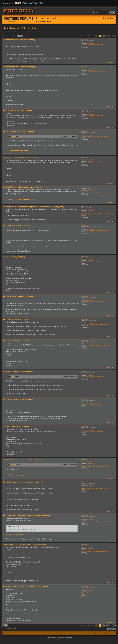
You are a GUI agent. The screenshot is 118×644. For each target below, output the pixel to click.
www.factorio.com (10, 21)
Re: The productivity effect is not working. (19, 131)
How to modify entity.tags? (92, 262)
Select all (15, 527)
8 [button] (113, 36)
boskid (13, 136)
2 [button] (102, 36)
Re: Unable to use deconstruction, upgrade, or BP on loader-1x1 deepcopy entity (33, 207)
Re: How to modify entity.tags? (15, 257)
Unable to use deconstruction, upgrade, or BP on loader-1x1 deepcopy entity (98, 214)
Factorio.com (7, 3)
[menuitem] (49, 18)
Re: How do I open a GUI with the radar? (18, 372)
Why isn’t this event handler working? (95, 301)
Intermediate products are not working (95, 45)
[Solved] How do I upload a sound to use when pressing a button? (97, 594)
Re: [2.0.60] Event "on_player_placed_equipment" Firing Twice (27, 515)
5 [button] (109, 36)
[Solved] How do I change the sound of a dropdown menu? (97, 466)
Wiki (25, 3)
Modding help (90, 43)
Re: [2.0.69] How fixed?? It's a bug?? (17, 226)
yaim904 (86, 39)
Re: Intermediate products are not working (19, 40)
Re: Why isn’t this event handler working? (19, 296)
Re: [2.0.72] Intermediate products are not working (22, 187)
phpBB (54, 637)
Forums (18, 3)
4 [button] (107, 36)
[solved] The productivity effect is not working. (97, 136)
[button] (96, 36)
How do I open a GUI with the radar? (95, 377)
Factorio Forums (19, 18)
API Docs (43, 3)
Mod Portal (33, 3)
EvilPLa (14, 465)
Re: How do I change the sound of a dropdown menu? (23, 460)
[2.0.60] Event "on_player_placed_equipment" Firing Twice (97, 522)
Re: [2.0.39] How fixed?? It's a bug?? (17, 340)
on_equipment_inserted (14, 535)
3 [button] (104, 36)
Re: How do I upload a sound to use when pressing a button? (26, 586)
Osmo (13, 377)
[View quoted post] (21, 136)
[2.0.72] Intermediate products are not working (97, 192)
